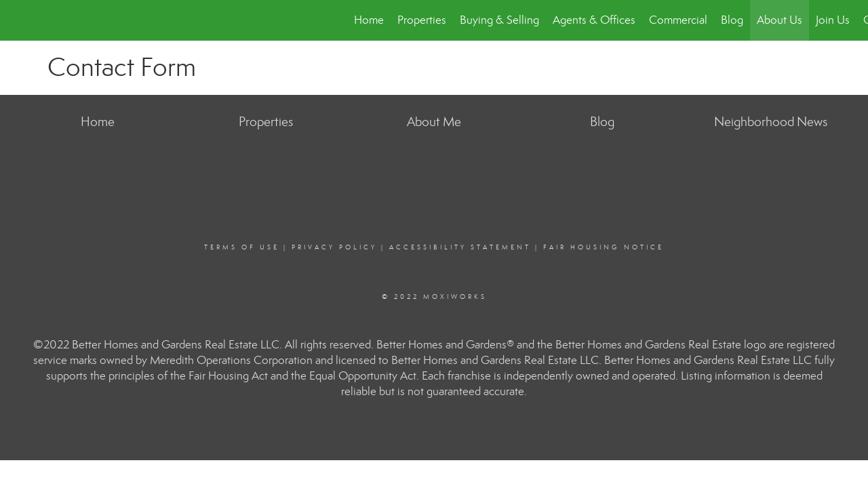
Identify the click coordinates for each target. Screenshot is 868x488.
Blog (732, 20)
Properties (422, 20)
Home (369, 20)
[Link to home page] (17, 20)
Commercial (678, 20)
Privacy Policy (334, 247)
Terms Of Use (242, 247)
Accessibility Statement (460, 247)
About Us (780, 20)
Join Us (833, 20)
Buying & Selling (499, 20)
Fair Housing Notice (604, 247)
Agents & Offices (594, 20)
